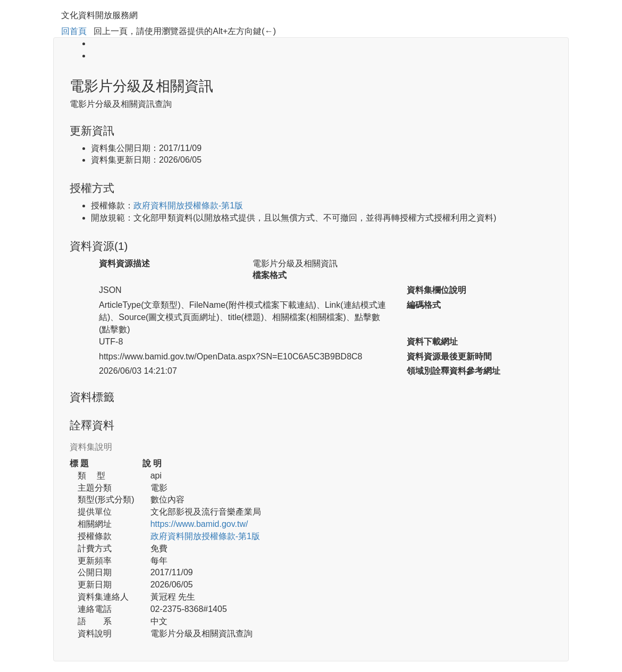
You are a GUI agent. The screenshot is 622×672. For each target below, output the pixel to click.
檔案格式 (270, 275)
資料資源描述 (124, 263)
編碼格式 (424, 305)
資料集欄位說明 (436, 290)
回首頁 (74, 31)
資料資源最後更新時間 (449, 356)
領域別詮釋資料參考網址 (453, 371)
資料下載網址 (432, 342)
